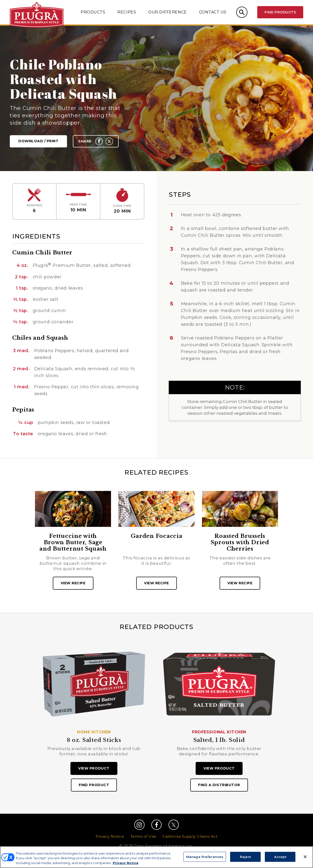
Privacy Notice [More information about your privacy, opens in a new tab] (126, 866)
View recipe (73, 583)
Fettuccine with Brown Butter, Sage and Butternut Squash (73, 542)
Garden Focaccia (157, 536)
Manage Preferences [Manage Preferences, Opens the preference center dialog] (205, 859)
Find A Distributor (219, 785)
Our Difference (167, 12)
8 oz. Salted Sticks (94, 740)
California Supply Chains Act (190, 836)
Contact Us (213, 12)
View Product (94, 768)
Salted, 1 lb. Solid (219, 740)
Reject (245, 859)
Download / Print (38, 141)
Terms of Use (143, 836)
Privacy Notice (110, 836)
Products (93, 12)
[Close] (305, 859)
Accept (280, 859)
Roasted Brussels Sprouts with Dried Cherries (240, 542)
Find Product (94, 785)
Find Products (280, 12)
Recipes (127, 12)
